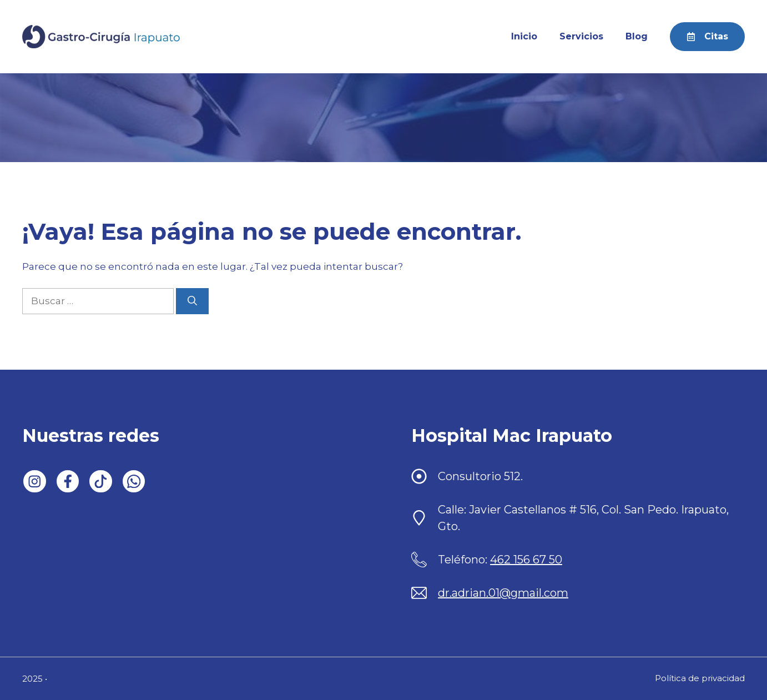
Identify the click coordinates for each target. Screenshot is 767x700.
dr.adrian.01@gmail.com (503, 593)
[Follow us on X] (101, 482)
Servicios (581, 36)
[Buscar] (192, 301)
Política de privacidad (700, 678)
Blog (637, 36)
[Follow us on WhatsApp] (134, 482)
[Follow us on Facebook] (68, 482)
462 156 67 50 (526, 560)
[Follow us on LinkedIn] (35, 482)
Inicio (524, 36)
